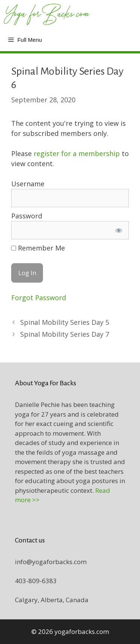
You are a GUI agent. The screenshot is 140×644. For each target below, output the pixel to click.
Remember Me (38, 248)
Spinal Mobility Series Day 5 (65, 322)
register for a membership (77, 153)
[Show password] (119, 230)
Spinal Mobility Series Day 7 (65, 334)
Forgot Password (39, 298)
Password (27, 216)
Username (28, 184)
